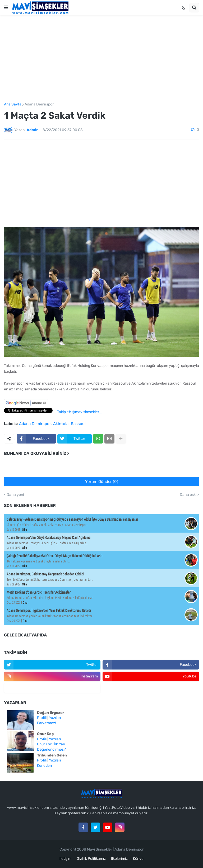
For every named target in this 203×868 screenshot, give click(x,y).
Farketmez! (46, 723)
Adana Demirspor (39, 104)
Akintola (61, 424)
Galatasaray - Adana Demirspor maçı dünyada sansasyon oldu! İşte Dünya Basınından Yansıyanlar (72, 519)
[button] (6, 8)
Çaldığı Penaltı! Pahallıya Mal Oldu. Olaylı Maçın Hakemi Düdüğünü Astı (54, 556)
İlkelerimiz (119, 859)
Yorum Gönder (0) (102, 482)
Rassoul (78, 424)
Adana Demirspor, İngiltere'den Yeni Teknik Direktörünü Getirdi (49, 611)
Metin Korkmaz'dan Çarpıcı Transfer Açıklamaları (39, 592)
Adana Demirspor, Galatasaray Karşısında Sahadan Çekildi (45, 574)
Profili (42, 718)
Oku (24, 530)
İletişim (65, 859)
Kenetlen (44, 766)
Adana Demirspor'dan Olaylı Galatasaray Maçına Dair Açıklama (49, 538)
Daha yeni (15, 495)
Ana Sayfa (13, 104)
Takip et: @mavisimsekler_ (79, 412)
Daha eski (188, 495)
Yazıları (55, 718)
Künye (138, 859)
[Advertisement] (101, 59)
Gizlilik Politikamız (91, 859)
